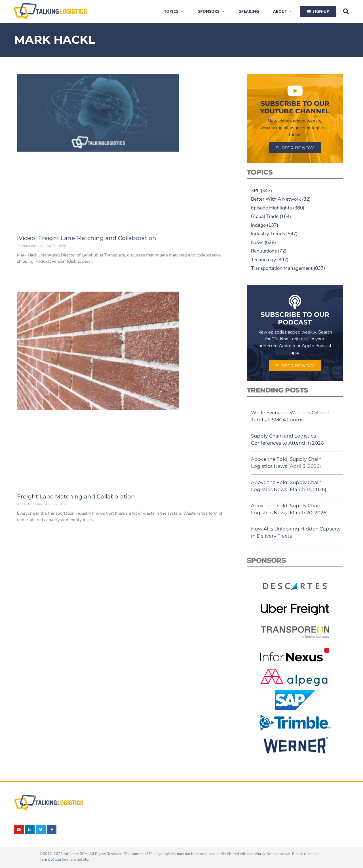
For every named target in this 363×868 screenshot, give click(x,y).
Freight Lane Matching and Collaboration (76, 496)
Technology (263, 260)
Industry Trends (268, 234)
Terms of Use (50, 859)
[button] (346, 11)
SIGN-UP (321, 11)
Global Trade (265, 216)
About (283, 11)
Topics (174, 11)
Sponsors (211, 11)
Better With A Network (276, 199)
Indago (258, 225)
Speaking (249, 11)
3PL (255, 191)
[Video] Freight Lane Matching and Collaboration (87, 238)
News (257, 242)
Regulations (264, 251)
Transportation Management (282, 268)
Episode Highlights (271, 208)
